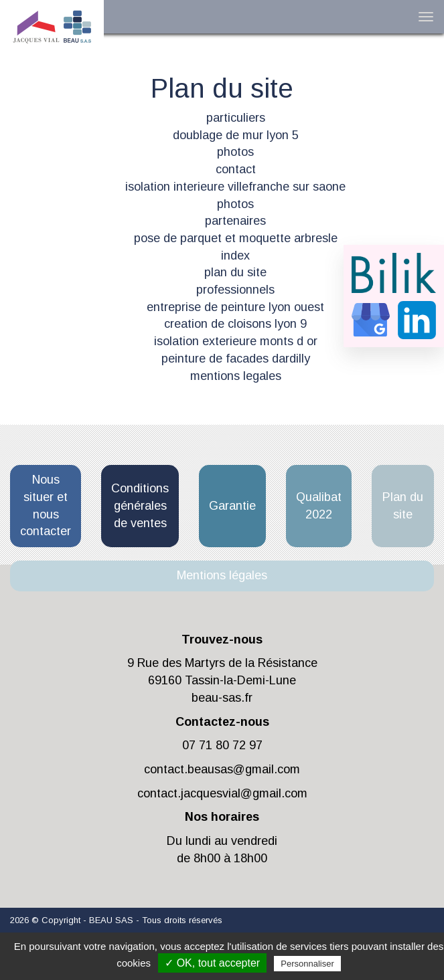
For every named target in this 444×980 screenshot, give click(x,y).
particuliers (236, 118)
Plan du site (403, 506)
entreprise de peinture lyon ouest (235, 307)
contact (236, 169)
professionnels (235, 290)
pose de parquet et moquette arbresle (236, 238)
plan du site (235, 272)
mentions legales (236, 376)
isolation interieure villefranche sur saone (235, 187)
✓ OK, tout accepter (212, 963)
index (235, 256)
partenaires (235, 221)
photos (235, 152)
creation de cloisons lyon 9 (235, 324)
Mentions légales (222, 575)
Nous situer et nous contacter (46, 505)
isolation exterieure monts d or (236, 341)
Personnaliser (307, 964)
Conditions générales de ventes (140, 505)
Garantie (232, 506)
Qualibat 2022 (319, 506)
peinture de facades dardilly (236, 359)
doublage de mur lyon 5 (236, 135)
